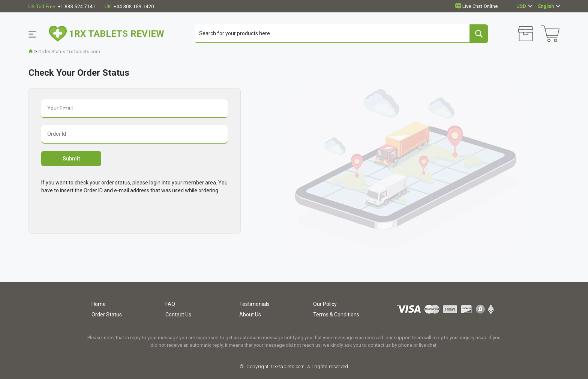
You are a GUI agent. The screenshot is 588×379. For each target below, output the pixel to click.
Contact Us (178, 315)
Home (99, 304)
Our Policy (325, 304)
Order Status (107, 315)
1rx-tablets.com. (287, 366)
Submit (71, 159)
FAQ (170, 304)
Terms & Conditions (336, 315)
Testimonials (254, 304)
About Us (250, 315)
